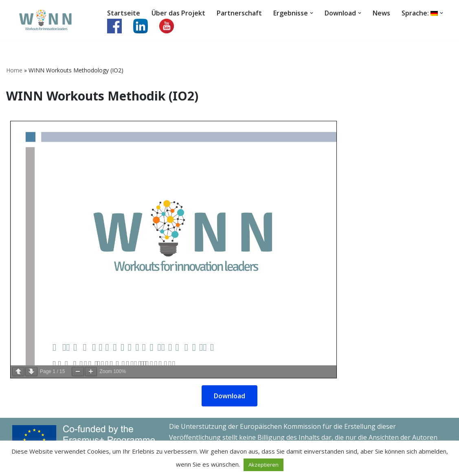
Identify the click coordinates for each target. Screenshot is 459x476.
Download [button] (229, 396)
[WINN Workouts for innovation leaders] (50, 21)
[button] (312, 13)
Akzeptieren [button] (264, 465)
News (381, 13)
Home (14, 70)
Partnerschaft (239, 13)
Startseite (124, 13)
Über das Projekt (178, 13)
